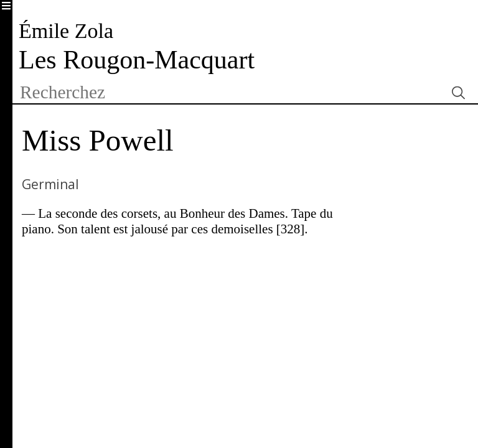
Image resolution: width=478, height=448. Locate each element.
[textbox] (229, 92)
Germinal (50, 184)
